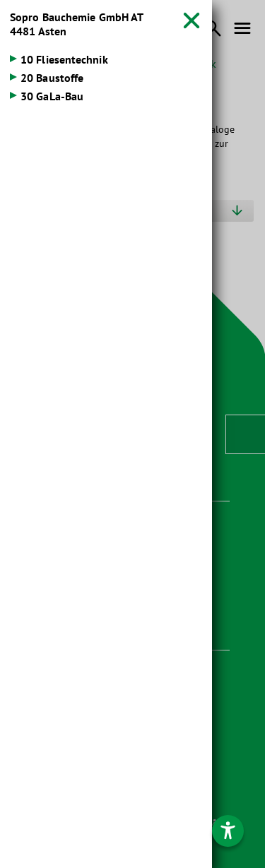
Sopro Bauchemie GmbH (76, 24)
